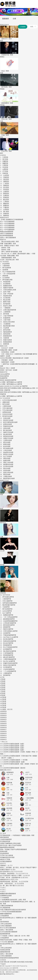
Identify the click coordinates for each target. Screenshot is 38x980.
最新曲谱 (5, 19)
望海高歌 (3, 593)
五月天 (2, 932)
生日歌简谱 (7, 298)
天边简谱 (6, 328)
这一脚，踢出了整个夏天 (8, 886)
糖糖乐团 (3, 914)
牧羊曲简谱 (7, 304)
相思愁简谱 (7, 908)
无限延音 (9, 798)
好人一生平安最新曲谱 (7, 221)
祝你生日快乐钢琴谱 (10, 665)
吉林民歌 (5, 173)
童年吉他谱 (7, 442)
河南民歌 (6, 177)
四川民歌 (6, 187)
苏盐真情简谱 (4, 853)
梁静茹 (2, 952)
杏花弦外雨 (29, 778)
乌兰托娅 (3, 256)
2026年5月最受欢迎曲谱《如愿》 (14, 744)
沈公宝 (27, 808)
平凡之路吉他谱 (7, 410)
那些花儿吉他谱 (8, 454)
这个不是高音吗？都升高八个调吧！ (12, 875)
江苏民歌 (5, 157)
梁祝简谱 (5, 276)
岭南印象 (9, 783)
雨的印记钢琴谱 (8, 629)
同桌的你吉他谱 (8, 426)
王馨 (2, 537)
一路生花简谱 (9, 930)
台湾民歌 (6, 209)
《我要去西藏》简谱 (12, 256)
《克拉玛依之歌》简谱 (12, 260)
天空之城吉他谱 (7, 408)
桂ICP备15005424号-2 (7, 974)
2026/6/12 (3, 739)
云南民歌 (6, 191)
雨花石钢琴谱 (4, 376)
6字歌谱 (3, 689)
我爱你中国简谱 (8, 288)
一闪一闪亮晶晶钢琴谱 (10, 617)
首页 (4, 11)
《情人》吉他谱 (10, 368)
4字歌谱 (3, 685)
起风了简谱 (7, 292)
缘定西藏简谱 (7, 861)
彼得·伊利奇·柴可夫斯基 (8, 388)
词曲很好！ (4, 865)
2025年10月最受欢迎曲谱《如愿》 (15, 762)
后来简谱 (7, 950)
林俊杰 (2, 958)
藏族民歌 (6, 203)
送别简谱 (5, 270)
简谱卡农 (28, 824)
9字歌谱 (3, 695)
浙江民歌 (5, 159)
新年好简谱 (7, 330)
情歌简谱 (7, 952)
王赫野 (7, 843)
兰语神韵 (9, 824)
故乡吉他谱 (7, 446)
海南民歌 (6, 185)
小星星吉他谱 (7, 406)
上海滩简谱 (7, 312)
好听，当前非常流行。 (7, 884)
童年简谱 (6, 314)
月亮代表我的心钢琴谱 (10, 631)
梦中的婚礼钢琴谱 (8, 597)
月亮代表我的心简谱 (10, 290)
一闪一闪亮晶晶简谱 (9, 274)
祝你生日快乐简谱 (9, 322)
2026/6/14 (3, 735)
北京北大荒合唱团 (6, 358)
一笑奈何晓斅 (29, 798)
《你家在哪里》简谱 (9, 244)
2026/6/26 (3, 711)
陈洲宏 (27, 829)
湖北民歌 (6, 179)
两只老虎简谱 (7, 268)
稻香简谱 (6, 344)
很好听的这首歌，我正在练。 (9, 882)
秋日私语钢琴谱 (8, 639)
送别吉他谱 (7, 470)
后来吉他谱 (7, 418)
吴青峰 (2, 896)
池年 (2, 922)
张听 (2, 234)
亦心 (2, 908)
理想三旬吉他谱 (8, 462)
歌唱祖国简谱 (7, 342)
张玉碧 (2, 902)
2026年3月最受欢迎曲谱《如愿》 (14, 748)
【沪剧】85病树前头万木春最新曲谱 (12, 219)
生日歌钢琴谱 (7, 667)
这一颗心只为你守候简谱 (14, 845)
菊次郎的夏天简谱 (9, 326)
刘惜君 (2, 843)
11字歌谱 (3, 699)
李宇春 (2, 565)
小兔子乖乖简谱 (8, 316)
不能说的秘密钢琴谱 (10, 635)
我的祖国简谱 (7, 332)
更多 (2, 25)
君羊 (8, 788)
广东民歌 (6, 183)
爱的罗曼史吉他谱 (9, 478)
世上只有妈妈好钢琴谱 (10, 647)
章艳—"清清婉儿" (6, 849)
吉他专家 (28, 813)
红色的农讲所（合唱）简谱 (17, 900)
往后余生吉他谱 (7, 414)
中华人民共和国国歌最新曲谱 (12, 912)
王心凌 (2, 551)
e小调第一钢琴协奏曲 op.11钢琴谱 (11, 382)
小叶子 (27, 772)
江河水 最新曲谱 (8, 942)
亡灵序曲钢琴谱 (8, 653)
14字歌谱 (3, 705)
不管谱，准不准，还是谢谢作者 (10, 878)
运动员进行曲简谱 (20, 910)
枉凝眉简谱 (7, 318)
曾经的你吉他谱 (8, 436)
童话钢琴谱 (7, 675)
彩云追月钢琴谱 (8, 643)
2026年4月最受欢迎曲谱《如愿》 (14, 746)
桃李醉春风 (10, 772)
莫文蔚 (2, 918)
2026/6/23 (3, 717)
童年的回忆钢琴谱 (9, 625)
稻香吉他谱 (7, 444)
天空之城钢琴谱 (7, 601)
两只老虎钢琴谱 (7, 609)
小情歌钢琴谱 (7, 673)
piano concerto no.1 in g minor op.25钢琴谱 (14, 386)
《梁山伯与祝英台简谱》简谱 (9, 242)
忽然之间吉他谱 (8, 472)
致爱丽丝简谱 (7, 286)
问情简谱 (6, 898)
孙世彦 (9, 813)
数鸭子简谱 (7, 302)
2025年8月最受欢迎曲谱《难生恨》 (15, 768)
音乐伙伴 (28, 783)
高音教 (9, 818)
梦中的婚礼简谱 (7, 280)
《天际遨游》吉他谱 (7, 360)
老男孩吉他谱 (7, 412)
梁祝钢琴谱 (7, 627)
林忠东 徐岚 (4, 380)
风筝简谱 (6, 922)
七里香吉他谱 (7, 440)
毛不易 (2, 835)
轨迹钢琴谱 (4, 378)
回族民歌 (6, 213)
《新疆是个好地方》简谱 (11, 246)
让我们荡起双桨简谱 (10, 310)
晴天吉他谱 (6, 404)
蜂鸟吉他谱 (8, 896)
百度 (2, 962)
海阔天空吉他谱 (8, 432)
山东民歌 (6, 175)
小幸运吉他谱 (7, 450)
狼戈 (2, 236)
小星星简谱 (6, 266)
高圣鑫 (2, 857)
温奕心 (2, 238)
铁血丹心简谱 (7, 306)
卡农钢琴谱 (6, 607)
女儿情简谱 (6, 278)
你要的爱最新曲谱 (10, 894)
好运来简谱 (6, 264)
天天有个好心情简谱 (7, 855)
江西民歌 (5, 165)
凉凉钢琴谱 (7, 633)
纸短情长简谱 (7, 296)
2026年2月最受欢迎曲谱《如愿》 (14, 750)
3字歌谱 (3, 683)
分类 (14, 19)
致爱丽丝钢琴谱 (8, 615)
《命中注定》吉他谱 (11, 370)
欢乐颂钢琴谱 (7, 649)
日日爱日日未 (29, 818)
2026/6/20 (3, 723)
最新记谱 (3, 770)
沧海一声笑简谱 (8, 294)
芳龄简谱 (6, 837)
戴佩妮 (2, 894)
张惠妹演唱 (4, 350)
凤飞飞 (2, 928)
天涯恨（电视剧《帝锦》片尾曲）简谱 (20, 940)
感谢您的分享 (4, 880)
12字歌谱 (3, 701)
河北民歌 (5, 167)
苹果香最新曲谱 (8, 236)
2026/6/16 (3, 731)
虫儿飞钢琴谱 (7, 613)
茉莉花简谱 (7, 334)
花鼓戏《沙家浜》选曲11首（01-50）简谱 (16, 936)
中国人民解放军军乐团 (7, 910)
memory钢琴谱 (5, 374)
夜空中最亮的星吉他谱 (10, 422)
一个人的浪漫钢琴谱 (10, 671)
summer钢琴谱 (7, 611)
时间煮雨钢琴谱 (8, 655)
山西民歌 (5, 169)
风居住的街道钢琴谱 (10, 641)
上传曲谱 (23, 27)
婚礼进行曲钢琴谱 (9, 657)
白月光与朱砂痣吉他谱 (10, 400)
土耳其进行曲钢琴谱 (10, 623)
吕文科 (2, 260)
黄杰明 (7, 902)
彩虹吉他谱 (7, 468)
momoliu (9, 803)
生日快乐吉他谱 (8, 466)
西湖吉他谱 (4, 851)
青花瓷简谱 (7, 282)
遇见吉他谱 (7, 474)
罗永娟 (6, 940)
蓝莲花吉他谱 (7, 424)
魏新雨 (2, 847)
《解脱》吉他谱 (12, 350)
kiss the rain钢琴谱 (9, 661)
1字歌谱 (3, 679)
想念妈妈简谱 (7, 839)
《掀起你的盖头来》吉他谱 (20, 358)
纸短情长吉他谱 (8, 452)
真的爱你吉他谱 (8, 464)
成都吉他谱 (6, 402)
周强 (2, 940)
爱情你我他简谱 (9, 847)
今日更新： (4, 709)
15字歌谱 (3, 707)
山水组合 (3, 579)
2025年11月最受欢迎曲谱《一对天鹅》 (16, 760)
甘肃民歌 (6, 195)
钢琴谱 (28, 11)
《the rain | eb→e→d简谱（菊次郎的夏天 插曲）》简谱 (18, 254)
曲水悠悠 (9, 808)
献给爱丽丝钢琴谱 (9, 619)
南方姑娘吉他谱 (8, 448)
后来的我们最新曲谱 (11, 932)
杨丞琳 (2, 934)
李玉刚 (2, 841)
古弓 (27, 788)
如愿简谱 (6, 916)
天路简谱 (6, 338)
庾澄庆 (2, 370)
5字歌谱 (3, 687)
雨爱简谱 (7, 934)
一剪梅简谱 (7, 308)
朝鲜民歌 (6, 215)
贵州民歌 (6, 189)
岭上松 (9, 829)
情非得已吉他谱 (8, 420)
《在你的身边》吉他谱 (7, 352)
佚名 (2, 246)
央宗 (2, 861)
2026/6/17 (3, 729)
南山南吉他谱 (7, 434)
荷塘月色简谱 (7, 340)
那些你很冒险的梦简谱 (12, 958)
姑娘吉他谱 (7, 460)
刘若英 (2, 950)
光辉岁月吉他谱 (8, 438)
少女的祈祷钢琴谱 (9, 669)
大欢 (2, 839)
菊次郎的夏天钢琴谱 (9, 605)
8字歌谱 (3, 693)
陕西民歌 (6, 193)
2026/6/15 (3, 733)
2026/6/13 (3, 737)
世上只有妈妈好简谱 (9, 272)
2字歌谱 (3, 681)
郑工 (27, 803)
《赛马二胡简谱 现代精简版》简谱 (11, 252)
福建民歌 (5, 163)
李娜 (2, 244)
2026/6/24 (3, 715)
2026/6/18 (3, 727)
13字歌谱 (3, 703)
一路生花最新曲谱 (10, 238)
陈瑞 (2, 509)
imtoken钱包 (20, 962)
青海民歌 (6, 197)
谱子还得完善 (4, 871)
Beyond (3, 368)
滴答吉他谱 (7, 458)
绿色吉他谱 (7, 428)
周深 (2, 495)
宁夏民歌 (6, 207)
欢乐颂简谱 (7, 284)
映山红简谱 (7, 300)
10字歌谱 (3, 697)
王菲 (2, 916)
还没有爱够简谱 (8, 906)
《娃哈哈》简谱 (5, 248)
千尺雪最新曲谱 (8, 234)
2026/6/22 (3, 719)
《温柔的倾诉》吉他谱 (7, 362)
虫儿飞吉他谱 (7, 456)
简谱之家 (6, 962)
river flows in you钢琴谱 (11, 637)
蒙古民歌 (6, 199)
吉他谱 (19, 11)
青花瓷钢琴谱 (7, 645)
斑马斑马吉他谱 (7, 416)
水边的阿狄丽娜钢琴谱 (10, 621)
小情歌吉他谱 (7, 476)
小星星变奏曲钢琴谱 (10, 659)
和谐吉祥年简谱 (9, 857)
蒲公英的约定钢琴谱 (10, 651)
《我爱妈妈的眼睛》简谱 (8, 258)
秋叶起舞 (28, 793)
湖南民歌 (6, 181)
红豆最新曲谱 (7, 926)
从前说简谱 (8, 924)
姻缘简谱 (9, 914)
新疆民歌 (6, 205)
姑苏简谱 (7, 841)
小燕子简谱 (7, 320)
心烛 (8, 778)
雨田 (2, 837)
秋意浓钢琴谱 (12, 380)
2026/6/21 (3, 721)
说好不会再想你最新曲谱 (19, 849)
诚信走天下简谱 (5, 859)
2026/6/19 (3, 725)
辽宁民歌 (5, 171)
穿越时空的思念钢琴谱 (10, 663)
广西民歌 (6, 201)
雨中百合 (3, 523)
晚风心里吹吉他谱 (15, 843)
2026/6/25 (3, 713)
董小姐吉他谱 (7, 430)
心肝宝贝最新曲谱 (10, 928)
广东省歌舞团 (4, 900)
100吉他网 (13, 962)
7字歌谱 (3, 691)
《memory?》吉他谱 (7, 348)
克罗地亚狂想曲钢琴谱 (10, 603)
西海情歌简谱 (7, 336)
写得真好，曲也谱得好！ (8, 873)
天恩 (8, 793)
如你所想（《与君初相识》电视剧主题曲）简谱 (19, 835)
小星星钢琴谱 (7, 599)
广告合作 (3, 964)
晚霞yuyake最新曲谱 (7, 231)
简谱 (11, 11)
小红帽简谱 (7, 324)
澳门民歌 (6, 211)
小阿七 (2, 924)
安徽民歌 (5, 161)
